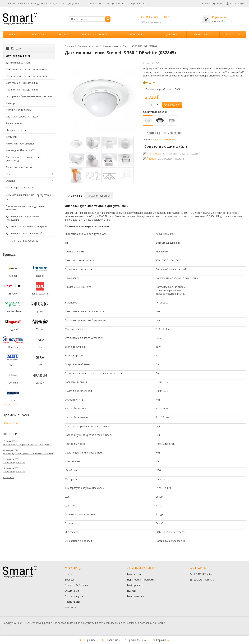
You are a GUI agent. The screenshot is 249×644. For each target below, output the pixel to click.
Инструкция (154, 154)
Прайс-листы (203, 34)
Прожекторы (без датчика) (22, 90)
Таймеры (11, 103)
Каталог (14, 34)
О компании (133, 34)
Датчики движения (165, 139)
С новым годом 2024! (14, 462)
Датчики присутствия (19, 63)
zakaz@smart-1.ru (115, 3)
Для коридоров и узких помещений (27, 226)
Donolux (11, 181)
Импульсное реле (16, 130)
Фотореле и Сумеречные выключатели (29, 96)
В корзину (172, 105)
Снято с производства (22, 241)
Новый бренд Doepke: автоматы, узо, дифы (27, 445)
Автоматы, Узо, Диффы (20, 144)
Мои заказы (134, 574)
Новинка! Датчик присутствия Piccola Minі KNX (28, 453)
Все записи (8, 477)
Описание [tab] (75, 196)
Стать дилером (168, 34)
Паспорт (152, 159)
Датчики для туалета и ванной (24, 233)
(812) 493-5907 (75, 3)
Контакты (233, 34)
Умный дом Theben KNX (20, 150)
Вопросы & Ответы (95, 34)
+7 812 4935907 (155, 17)
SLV (8, 174)
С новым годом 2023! (14, 471)
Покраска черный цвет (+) (162, 89)
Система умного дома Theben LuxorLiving (23, 159)
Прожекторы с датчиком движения (27, 76)
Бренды (62, 34)
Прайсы (132, 591)
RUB (205, 3)
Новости (38, 34)
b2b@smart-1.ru (137, 3)
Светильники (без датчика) (22, 83)
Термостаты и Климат (19, 167)
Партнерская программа (142, 580)
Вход (218, 3)
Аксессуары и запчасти (19, 187)
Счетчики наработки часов (22, 117)
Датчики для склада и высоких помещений (24, 218)
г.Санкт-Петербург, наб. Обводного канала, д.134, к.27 (34, 3)
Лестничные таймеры (19, 110)
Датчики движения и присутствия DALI (29, 197)
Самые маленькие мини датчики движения (25, 208)
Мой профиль (135, 585)
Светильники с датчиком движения (27, 69)
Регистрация (235, 3)
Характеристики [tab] (99, 196)
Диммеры (11, 137)
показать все (10, 404)
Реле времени (14, 123)
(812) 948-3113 (94, 3)
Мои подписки (135, 596)
